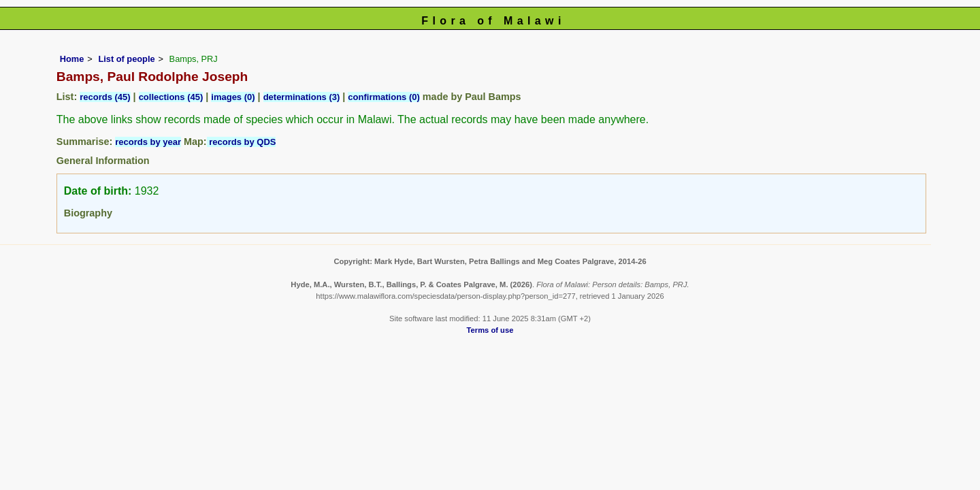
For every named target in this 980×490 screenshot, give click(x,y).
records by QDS (242, 142)
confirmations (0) (383, 97)
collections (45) (171, 97)
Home (72, 59)
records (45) (105, 97)
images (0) (233, 97)
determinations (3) (302, 97)
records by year (148, 142)
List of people (126, 59)
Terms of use (490, 330)
